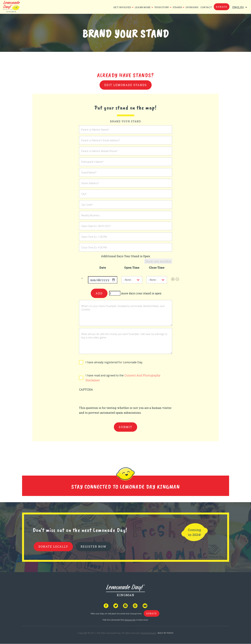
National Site (130, 620)
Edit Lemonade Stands (126, 85)
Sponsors (192, 7)
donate (222, 7)
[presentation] (105, 399)
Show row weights (158, 261)
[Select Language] (239, 7)
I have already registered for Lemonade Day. (114, 362)
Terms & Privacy (148, 633)
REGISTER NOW (93, 546)
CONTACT (206, 7)
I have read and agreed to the (123, 378)
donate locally (53, 546)
